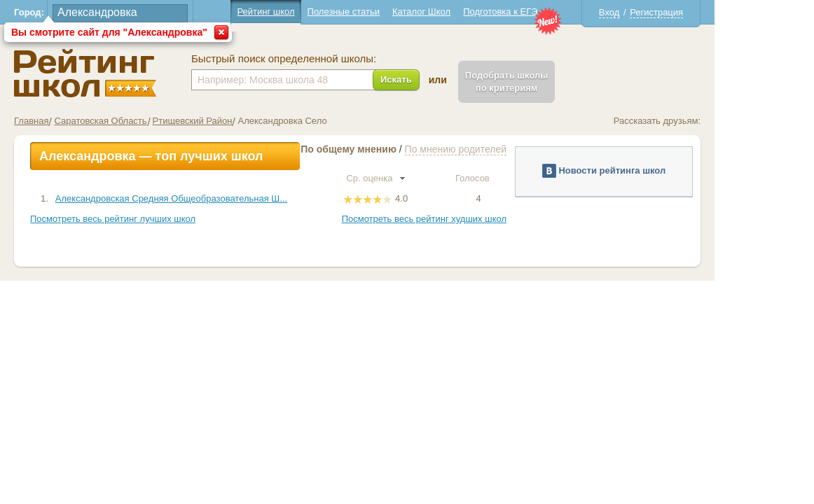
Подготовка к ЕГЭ (550, 12)
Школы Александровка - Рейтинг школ (135, 73)
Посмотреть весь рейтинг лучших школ (163, 219)
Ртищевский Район (242, 121)
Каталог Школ (471, 12)
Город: (79, 12)
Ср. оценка (425, 178)
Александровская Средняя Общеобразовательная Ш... (221, 198)
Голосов (528, 178)
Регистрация (706, 12)
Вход (659, 12)
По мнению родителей (505, 149)
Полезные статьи (393, 12)
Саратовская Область (150, 121)
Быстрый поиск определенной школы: (333, 59)
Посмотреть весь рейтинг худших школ (474, 219)
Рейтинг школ (315, 12)
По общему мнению (398, 149)
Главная (81, 121)
